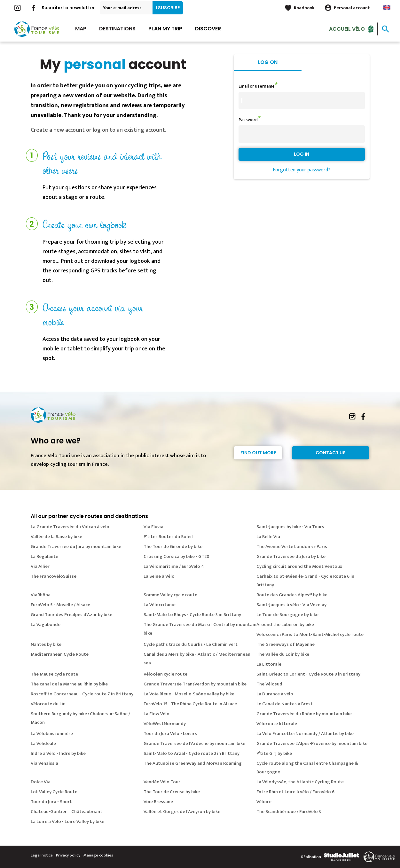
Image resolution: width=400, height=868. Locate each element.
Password (248, 120)
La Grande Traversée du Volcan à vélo (70, 527)
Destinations (117, 29)
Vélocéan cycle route (165, 674)
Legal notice (42, 855)
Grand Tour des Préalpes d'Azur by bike (71, 615)
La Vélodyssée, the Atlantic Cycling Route (300, 782)
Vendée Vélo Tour (162, 782)
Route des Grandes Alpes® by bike (292, 595)
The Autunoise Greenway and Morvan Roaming (193, 763)
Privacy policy (68, 855)
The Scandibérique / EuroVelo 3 (289, 812)
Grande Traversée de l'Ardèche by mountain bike (194, 743)
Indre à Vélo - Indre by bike (58, 753)
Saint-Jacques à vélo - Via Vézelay (291, 605)
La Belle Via (268, 537)
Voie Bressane (158, 802)
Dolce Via (41, 782)
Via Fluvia (153, 527)
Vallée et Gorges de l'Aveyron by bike (182, 812)
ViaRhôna (41, 595)
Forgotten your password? (302, 170)
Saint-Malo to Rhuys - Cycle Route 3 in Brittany (192, 615)
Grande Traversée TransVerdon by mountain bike (195, 684)
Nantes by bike (46, 644)
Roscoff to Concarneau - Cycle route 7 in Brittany (82, 694)
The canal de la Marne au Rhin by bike (69, 684)
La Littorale (269, 664)
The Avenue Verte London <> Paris (292, 547)
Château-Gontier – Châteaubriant (67, 812)
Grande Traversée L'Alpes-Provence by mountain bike (312, 743)
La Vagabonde (46, 625)
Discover (208, 29)
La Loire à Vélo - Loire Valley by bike (67, 821)
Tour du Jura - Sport (51, 802)
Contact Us (331, 453)
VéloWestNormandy (165, 724)
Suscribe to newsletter (68, 8)
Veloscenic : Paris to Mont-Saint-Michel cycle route (310, 634)
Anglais (387, 8)
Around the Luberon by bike (285, 625)
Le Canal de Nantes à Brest (285, 704)
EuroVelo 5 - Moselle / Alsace (60, 605)
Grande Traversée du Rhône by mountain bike (304, 714)
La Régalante (44, 556)
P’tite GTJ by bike (274, 753)
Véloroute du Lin (48, 704)
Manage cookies (98, 855)
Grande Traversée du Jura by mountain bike (76, 547)
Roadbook (304, 8)
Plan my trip (165, 29)
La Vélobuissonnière (52, 734)
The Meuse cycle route (54, 674)
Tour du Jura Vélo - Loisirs (170, 734)
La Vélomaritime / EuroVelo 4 (174, 566)
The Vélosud (269, 684)
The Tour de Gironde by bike (173, 547)
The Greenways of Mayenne (286, 644)
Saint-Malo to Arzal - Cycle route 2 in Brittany (192, 753)
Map (81, 29)
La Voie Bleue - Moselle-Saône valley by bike (189, 694)
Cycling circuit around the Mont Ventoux (299, 566)
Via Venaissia (44, 763)
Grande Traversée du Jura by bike (291, 556)
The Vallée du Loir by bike (283, 654)
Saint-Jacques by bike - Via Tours (290, 527)
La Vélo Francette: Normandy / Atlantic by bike (305, 734)
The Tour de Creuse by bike (172, 792)
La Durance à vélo (275, 694)
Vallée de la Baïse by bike (56, 537)
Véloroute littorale (277, 724)
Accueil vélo (347, 29)
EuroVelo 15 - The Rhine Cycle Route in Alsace (190, 704)
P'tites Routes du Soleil (168, 537)
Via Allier (40, 566)
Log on (268, 62)
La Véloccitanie (160, 605)
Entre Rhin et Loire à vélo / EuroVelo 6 (295, 792)
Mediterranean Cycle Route (60, 654)
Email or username (257, 86)
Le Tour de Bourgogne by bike (287, 615)
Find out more (258, 453)
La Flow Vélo (157, 714)
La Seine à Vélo (159, 576)
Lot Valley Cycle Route (54, 792)
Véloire (264, 802)
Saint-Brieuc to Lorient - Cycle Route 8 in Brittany (308, 674)
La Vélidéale (43, 743)
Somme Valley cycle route (170, 595)
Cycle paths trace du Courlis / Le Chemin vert (191, 644)
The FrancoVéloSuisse (54, 576)
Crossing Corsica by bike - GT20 (176, 556)
